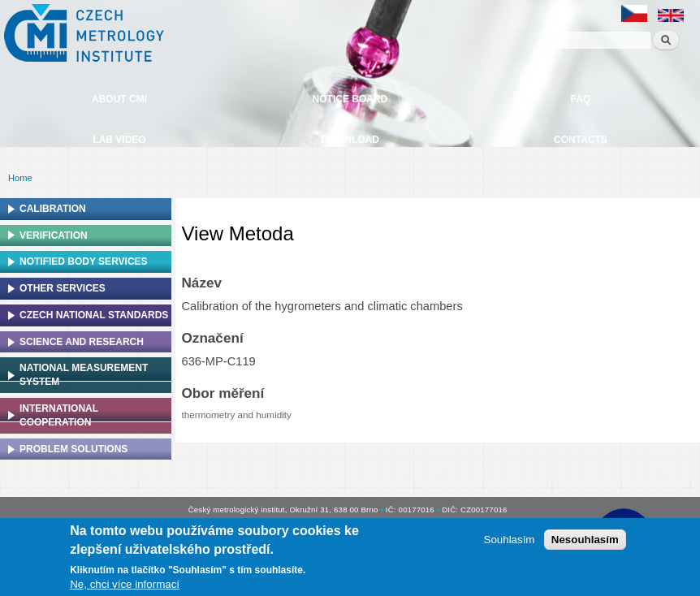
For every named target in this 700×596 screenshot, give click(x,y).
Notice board (350, 99)
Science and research (82, 342)
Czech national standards (94, 315)
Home (20, 178)
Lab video (119, 140)
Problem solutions (73, 449)
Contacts (581, 140)
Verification (54, 235)
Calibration (53, 209)
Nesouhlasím (585, 540)
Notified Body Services (84, 261)
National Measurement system (84, 375)
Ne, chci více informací (125, 584)
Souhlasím (510, 540)
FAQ (581, 99)
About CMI (119, 99)
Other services (63, 288)
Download (350, 140)
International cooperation (59, 415)
